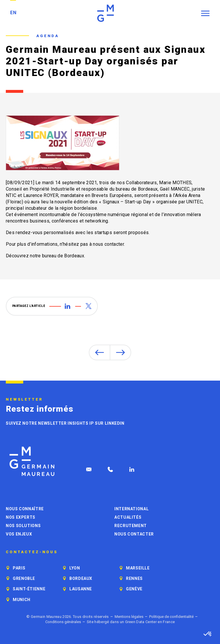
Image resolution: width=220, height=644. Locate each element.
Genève (134, 589)
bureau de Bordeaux (63, 256)
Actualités (128, 517)
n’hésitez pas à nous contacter (92, 244)
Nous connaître (25, 509)
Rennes (134, 578)
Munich (22, 600)
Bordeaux (81, 578)
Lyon (75, 568)
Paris (19, 568)
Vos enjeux (19, 534)
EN (13, 13)
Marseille (138, 568)
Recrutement (131, 526)
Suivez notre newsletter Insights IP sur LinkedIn (65, 423)
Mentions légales (129, 617)
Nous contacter (134, 534)
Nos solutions (23, 526)
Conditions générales (63, 622)
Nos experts (21, 517)
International (131, 509)
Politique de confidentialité (171, 617)
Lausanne (81, 589)
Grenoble (24, 578)
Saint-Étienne (29, 589)
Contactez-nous (32, 552)
